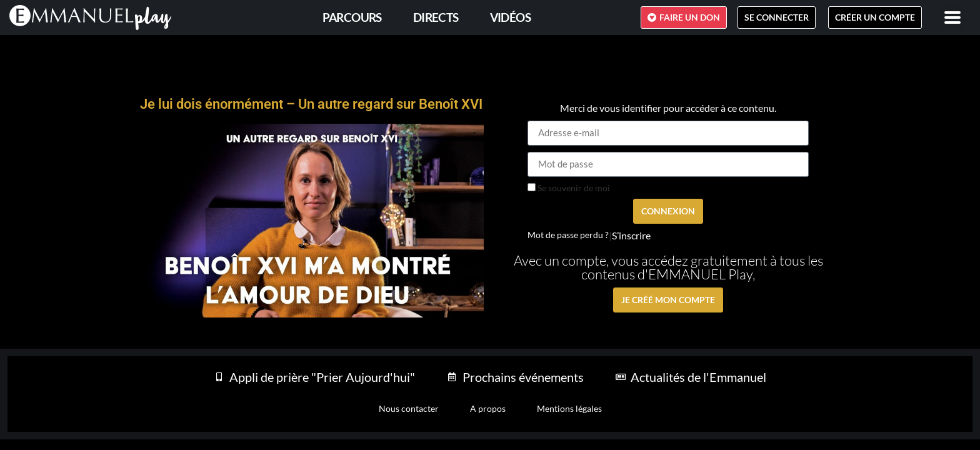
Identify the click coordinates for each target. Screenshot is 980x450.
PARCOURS (352, 17)
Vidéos (510, 17)
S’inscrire (631, 236)
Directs (436, 17)
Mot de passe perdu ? (568, 235)
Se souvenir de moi (569, 188)
